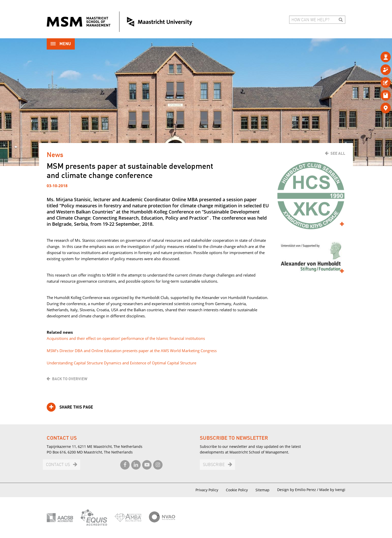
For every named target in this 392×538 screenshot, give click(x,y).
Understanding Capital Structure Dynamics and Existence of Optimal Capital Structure (121, 363)
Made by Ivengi (332, 490)
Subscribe (214, 465)
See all (338, 153)
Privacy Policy (207, 490)
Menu (61, 44)
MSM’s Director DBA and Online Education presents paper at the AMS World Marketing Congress (132, 351)
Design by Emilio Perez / (298, 490)
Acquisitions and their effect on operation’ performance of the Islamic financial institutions (126, 338)
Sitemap (262, 490)
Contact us (58, 465)
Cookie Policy (237, 490)
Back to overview (70, 379)
